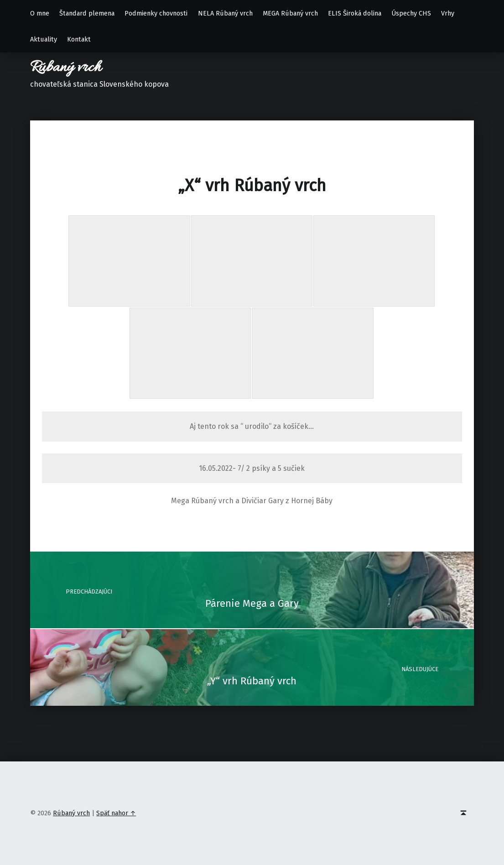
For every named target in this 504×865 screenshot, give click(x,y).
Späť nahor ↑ (116, 813)
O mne (40, 13)
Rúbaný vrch (66, 68)
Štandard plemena (87, 13)
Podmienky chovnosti (156, 13)
